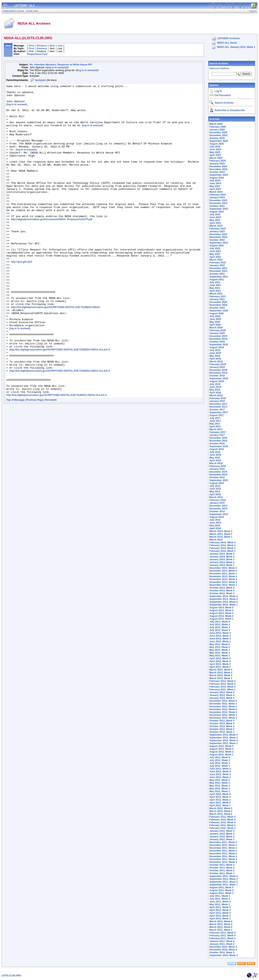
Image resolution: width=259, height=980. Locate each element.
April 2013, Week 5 (220, 658)
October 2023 (217, 206)
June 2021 (215, 285)
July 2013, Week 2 (220, 630)
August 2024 (217, 178)
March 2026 (216, 124)
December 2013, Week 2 (223, 571)
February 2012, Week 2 (222, 825)
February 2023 (218, 229)
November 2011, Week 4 (223, 854)
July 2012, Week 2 (220, 763)
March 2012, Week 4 (221, 811)
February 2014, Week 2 (222, 548)
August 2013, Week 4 (221, 610)
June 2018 (215, 387)
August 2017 (217, 415)
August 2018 (217, 381)
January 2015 (217, 503)
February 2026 (218, 127)
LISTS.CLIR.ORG (11, 976)
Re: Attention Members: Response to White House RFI (61, 65)
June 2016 (215, 455)
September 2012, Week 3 (224, 738)
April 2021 (215, 291)
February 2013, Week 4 (222, 681)
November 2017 (218, 407)
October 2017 (217, 410)
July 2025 (215, 147)
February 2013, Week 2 (222, 687)
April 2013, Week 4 (220, 661)
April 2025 (215, 155)
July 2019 (215, 350)
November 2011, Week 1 (223, 862)
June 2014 (215, 523)
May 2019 (215, 356)
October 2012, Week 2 (222, 729)
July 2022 (215, 248)
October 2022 (217, 240)
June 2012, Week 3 (220, 772)
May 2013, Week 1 (220, 656)
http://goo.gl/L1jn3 (21, 297)
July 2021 (215, 282)
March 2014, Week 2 (221, 534)
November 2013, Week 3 (223, 579)
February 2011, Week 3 (222, 936)
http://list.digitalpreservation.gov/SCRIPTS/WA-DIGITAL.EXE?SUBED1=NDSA (55, 351)
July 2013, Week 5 (220, 622)
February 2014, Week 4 (222, 543)
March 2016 (216, 463)
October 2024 (217, 172)
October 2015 (217, 477)
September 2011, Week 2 (224, 882)
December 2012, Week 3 (223, 704)
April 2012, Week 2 (220, 803)
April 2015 (215, 494)
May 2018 (215, 390)
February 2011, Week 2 (222, 938)
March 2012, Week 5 (221, 808)
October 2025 (217, 138)
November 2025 (218, 135)
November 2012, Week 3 (223, 712)
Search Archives (219, 63)
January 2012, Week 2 (222, 837)
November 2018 (218, 373)
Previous (42, 46)
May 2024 (215, 186)
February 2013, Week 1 (222, 690)
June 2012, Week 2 (220, 774)
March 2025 (216, 158)
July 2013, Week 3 (220, 627)
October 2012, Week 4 (222, 723)
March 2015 (216, 497)
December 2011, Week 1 (223, 851)
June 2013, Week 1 (220, 641)
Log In (218, 91)
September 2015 (219, 480)
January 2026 (217, 130)
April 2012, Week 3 (220, 800)
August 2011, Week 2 (221, 890)
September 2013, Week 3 (224, 599)
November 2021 (218, 271)
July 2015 (215, 486)
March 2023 (216, 226)
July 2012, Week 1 (220, 766)
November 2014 (218, 509)
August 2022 (217, 246)
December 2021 (218, 268)
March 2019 (216, 362)
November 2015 (218, 475)
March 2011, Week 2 (221, 927)
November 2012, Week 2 (223, 715)
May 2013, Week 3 (220, 650)
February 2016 (218, 466)
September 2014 (219, 514)
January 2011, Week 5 (222, 941)
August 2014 (217, 517)
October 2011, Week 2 (222, 871)
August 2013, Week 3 (221, 613)
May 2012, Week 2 (220, 789)
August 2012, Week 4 (221, 749)
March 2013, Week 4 (221, 670)
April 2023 (215, 223)
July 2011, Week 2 (220, 899)
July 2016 (215, 452)
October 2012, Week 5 (222, 721)
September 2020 (219, 311)
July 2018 (215, 384)
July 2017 (215, 418)
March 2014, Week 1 (221, 537)
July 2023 (215, 215)
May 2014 (215, 526)
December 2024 (218, 166)
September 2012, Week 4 (224, 735)
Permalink (51, 461)
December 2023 (218, 200)
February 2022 (218, 263)
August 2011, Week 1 (221, 893)
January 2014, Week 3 (222, 559)
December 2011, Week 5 (223, 842)
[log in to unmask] (57, 67)
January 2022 (217, 265)
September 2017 (219, 412)
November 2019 (218, 339)
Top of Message (15, 461)
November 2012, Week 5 (223, 709)
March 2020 (216, 328)
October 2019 (217, 342)
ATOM (232, 963)
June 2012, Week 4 (220, 769)
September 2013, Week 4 (224, 596)
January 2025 (217, 164)
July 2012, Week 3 (220, 760)
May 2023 (215, 220)
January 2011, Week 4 (222, 944)
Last (60, 46)
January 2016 (217, 469)
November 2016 (218, 441)
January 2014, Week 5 (222, 554)
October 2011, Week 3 (222, 868)
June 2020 (215, 319)
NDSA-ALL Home (227, 43)
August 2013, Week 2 (221, 616)
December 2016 (218, 438)
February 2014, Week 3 (222, 545)
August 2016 (217, 449)
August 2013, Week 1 (221, 619)
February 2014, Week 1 (222, 551)
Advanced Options (219, 68)
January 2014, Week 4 (222, 557)
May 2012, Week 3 (220, 786)
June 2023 (215, 217)
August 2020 (217, 313)
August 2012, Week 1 (221, 755)
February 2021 (218, 297)
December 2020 (218, 302)
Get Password (223, 95)
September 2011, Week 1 (224, 885)
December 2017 (218, 404)
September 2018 (219, 379)
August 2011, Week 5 (221, 887)
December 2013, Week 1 (223, 574)
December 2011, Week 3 (223, 845)
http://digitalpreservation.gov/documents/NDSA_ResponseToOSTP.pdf (51, 246)
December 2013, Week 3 (223, 568)
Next (52, 46)
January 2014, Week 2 (222, 562)
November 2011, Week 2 (223, 859)
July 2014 (215, 520)
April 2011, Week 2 (220, 916)
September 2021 (219, 277)
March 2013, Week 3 (221, 673)
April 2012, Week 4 (220, 797)
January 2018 (217, 401)
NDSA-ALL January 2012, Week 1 (236, 47)
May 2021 (215, 288)
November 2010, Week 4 (223, 950)
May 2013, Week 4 (220, 647)
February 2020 (218, 330)
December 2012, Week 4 (223, 701)
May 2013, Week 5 (220, 644)
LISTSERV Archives (228, 38)
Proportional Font (37, 54)
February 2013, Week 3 (222, 684)
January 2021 (217, 299)
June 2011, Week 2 (220, 902)
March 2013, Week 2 (221, 675)
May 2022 (215, 254)
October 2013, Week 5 (222, 588)
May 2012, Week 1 (220, 791)
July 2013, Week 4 (220, 625)
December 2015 (218, 472)
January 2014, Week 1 (222, 565)
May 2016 (215, 458)
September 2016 (219, 446)
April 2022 (215, 257)
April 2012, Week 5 (220, 794)
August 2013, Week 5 (221, 608)
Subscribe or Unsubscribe (230, 110)
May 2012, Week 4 (220, 783)
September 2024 (219, 175)
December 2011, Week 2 (223, 848)
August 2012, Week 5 (221, 746)
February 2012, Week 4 (222, 820)
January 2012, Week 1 (222, 839)
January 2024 (217, 198)
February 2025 (218, 161)
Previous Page (35, 461)
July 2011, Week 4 (220, 896)
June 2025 (215, 149)
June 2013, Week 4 (220, 633)
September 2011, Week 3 (224, 879)
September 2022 (219, 243)
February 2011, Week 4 (222, 933)
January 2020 (217, 333)
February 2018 (218, 398)
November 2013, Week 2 (223, 582)
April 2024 (215, 189)
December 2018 (218, 370)
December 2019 (218, 336)
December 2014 (218, 506)
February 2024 (218, 195)
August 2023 (217, 212)
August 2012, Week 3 (221, 752)
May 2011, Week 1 (220, 904)
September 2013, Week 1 (224, 605)
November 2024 (218, 169)
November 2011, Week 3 (223, 856)
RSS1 (241, 963)
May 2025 (215, 152)
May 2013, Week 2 (220, 653)
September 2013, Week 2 (224, 602)
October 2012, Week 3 (222, 726)
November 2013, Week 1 (223, 585)
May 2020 (215, 322)
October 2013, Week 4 (222, 591)
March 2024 (216, 192)
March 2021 (216, 294)
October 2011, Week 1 (222, 873)
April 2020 (215, 325)
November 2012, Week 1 (223, 718)
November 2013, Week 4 (223, 576)
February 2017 (218, 432)
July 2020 (215, 316)
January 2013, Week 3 (222, 698)
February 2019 (218, 364)
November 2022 (218, 237)
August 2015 (217, 483)
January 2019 (217, 367)
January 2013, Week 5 (222, 692)
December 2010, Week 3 (223, 947)
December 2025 (218, 132)
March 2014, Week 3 (221, 531)
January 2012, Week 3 (222, 834)
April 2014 (215, 528)
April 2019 (215, 359)
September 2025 (219, 141)
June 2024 (215, 183)
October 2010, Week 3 (222, 953)
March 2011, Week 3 (221, 924)
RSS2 (251, 963)
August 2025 (217, 144)
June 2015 (215, 489)
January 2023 (217, 231)
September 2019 (219, 345)
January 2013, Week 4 (222, 695)
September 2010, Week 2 (224, 955)
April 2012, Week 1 (220, 805)
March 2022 (216, 260)
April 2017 (215, 427)
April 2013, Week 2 (220, 667)
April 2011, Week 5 (220, 907)
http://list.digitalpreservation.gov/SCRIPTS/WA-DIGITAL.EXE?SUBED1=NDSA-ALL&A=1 (60, 402)
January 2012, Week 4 (222, 831)
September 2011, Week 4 (224, 876)
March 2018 (216, 395)
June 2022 (215, 251)
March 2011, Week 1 (221, 930)
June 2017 (215, 421)
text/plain (41, 80)
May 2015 (215, 492)
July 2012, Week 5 (220, 757)
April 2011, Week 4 (220, 910)
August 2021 (217, 280)
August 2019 (217, 347)
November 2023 (218, 203)
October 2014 (217, 511)
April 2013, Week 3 (220, 664)
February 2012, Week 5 (222, 817)
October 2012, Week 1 (222, 732)
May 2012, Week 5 (220, 780)
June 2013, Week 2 (220, 639)
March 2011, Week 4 (221, 921)
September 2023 (219, 209)
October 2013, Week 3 (222, 593)
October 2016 (217, 444)
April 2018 (215, 393)
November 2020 (218, 305)
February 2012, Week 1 (222, 828)
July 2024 (215, 181)
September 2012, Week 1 (224, 743)
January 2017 (217, 435)
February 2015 (218, 500)
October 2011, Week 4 (222, 865)
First (31, 46)
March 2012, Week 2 (221, 814)
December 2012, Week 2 (223, 707)
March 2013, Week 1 (221, 678)
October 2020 (217, 308)
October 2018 (217, 376)
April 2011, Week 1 (220, 919)
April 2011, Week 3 (220, 913)
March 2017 (216, 429)
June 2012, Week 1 (220, 777)
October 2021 (217, 274)
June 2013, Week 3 (220, 636)
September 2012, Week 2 (224, 740)
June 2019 (215, 353)
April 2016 (215, 461)
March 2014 (216, 540)
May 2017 (215, 424)
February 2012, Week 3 (222, 822)
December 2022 (218, 234)
